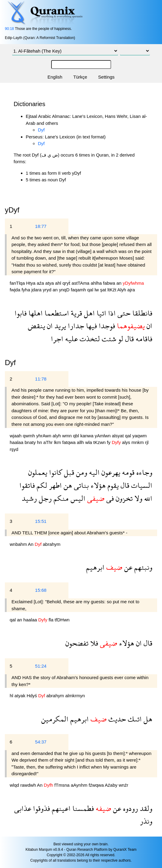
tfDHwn (62, 620)
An (31, 544)
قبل (68, 472)
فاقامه (143, 339)
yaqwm (140, 436)
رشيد (29, 498)
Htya (31, 283)
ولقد (145, 808)
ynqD (65, 290)
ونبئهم (142, 567)
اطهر (55, 485)
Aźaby (112, 785)
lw (97, 290)
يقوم (112, 485)
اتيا (101, 313)
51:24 (41, 666)
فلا (93, 643)
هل (147, 719)
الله (147, 498)
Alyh (122, 290)
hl (12, 696)
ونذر (146, 821)
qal (91, 290)
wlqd (15, 785)
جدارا (75, 326)
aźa (41, 283)
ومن (81, 472)
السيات (141, 485)
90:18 (9, 29)
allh (81, 442)
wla (89, 442)
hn (40, 442)
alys (127, 442)
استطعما (56, 313)
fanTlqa (18, 283)
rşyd (14, 449)
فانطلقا (141, 313)
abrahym (51, 544)
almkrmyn (75, 696)
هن (67, 485)
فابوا (21, 313)
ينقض (36, 326)
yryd (48, 290)
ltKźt (112, 290)
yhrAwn (45, 436)
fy (109, 442)
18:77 (41, 226)
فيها (91, 326)
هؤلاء (97, 485)
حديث (116, 719)
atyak (21, 696)
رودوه (130, 808)
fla (51, 620)
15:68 (41, 590)
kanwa (88, 436)
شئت (108, 339)
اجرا (57, 339)
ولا (137, 498)
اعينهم (60, 808)
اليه (93, 472)
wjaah (16, 436)
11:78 (41, 379)
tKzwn (100, 442)
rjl (147, 442)
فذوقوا (41, 808)
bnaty (31, 442)
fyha (26, 290)
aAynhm (80, 785)
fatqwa (69, 442)
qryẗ (67, 283)
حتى (123, 313)
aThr (49, 442)
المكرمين (55, 719)
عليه (71, 339)
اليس (77, 498)
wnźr (124, 785)
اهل (88, 313)
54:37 (41, 742)
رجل (44, 498)
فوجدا (106, 326)
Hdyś (32, 696)
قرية (76, 313)
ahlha (97, 283)
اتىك (134, 719)
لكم (41, 485)
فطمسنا (82, 808)
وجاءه (143, 472)
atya (50, 283)
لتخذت (89, 339)
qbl (77, 436)
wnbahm (19, 544)
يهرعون (110, 472)
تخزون (123, 498)
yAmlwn (103, 436)
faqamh (79, 290)
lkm (58, 442)
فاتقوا (27, 485)
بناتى (80, 485)
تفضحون (77, 643)
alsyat (118, 436)
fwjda (16, 290)
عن (127, 567)
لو (120, 339)
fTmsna (63, 785)
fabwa (110, 283)
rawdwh (29, 785)
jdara (37, 290)
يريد (59, 326)
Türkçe (80, 77)
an (119, 283)
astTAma (81, 283)
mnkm (138, 442)
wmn (68, 436)
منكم (60, 498)
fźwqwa (97, 785)
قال (129, 339)
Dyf (41, 130)
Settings (106, 77)
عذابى (23, 808)
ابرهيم (95, 567)
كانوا (55, 472)
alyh (57, 436)
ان (149, 326)
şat (104, 290)
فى (109, 498)
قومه (127, 472)
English (55, 77)
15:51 (41, 521)
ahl (59, 283)
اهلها (35, 313)
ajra (131, 290)
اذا (111, 313)
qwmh (29, 436)
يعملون (38, 472)
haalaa (17, 442)
